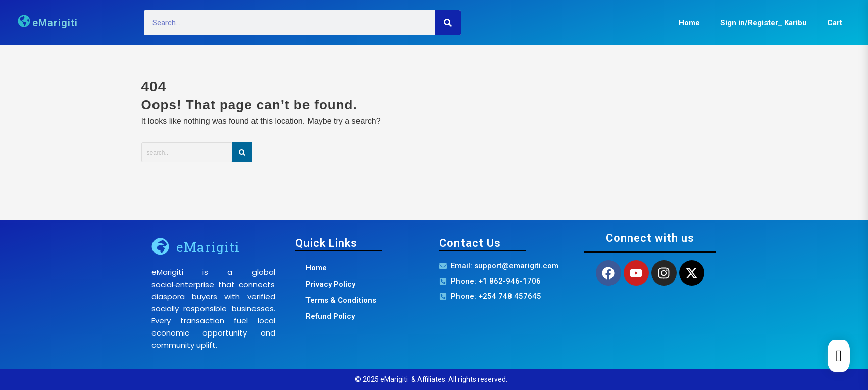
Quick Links (326, 243)
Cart (835, 23)
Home (689, 23)
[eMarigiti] (160, 246)
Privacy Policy (330, 284)
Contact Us (470, 243)
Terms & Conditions (341, 300)
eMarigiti (55, 23)
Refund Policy (330, 316)
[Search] (448, 23)
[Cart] (839, 356)
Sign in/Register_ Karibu (763, 23)
